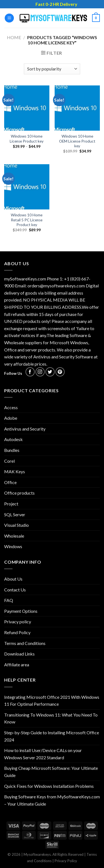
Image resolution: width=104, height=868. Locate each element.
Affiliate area (17, 665)
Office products (19, 493)
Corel (9, 461)
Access (11, 407)
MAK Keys (15, 471)
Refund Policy (17, 632)
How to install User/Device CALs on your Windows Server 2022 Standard (43, 754)
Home (14, 37)
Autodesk (13, 439)
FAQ (9, 600)
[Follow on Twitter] (50, 372)
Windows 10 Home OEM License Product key (77, 141)
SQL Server (15, 514)
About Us (13, 579)
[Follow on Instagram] (40, 372)
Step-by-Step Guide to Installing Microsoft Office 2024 (52, 736)
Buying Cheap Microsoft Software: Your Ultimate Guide (51, 772)
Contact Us (15, 590)
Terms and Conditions (25, 643)
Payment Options (21, 611)
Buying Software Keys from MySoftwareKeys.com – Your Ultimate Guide (52, 800)
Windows (13, 546)
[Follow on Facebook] (30, 372)
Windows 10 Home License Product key (27, 139)
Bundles (12, 450)
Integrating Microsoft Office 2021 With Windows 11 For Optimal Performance (52, 701)
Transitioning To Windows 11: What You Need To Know (51, 718)
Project (11, 504)
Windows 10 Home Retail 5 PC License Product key (27, 220)
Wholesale (14, 536)
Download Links (19, 654)
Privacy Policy (66, 861)
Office (10, 482)
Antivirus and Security (25, 429)
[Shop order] (52, 69)
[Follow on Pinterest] (60, 372)
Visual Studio (17, 525)
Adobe (11, 418)
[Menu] (9, 18)
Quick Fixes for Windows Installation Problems (49, 786)
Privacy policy (18, 622)
